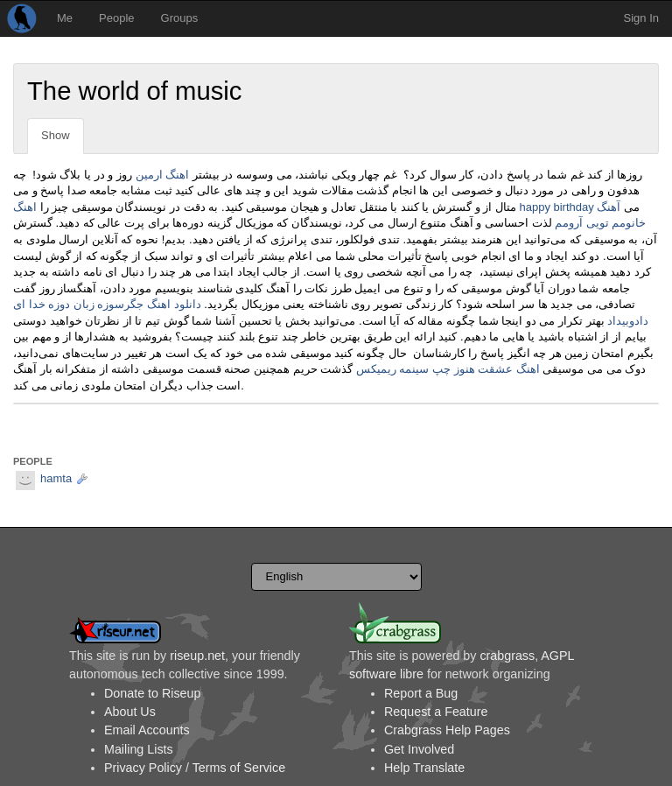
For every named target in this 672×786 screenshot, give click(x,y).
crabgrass (507, 656)
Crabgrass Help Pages (447, 730)
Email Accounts (147, 730)
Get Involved (419, 749)
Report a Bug (421, 693)
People (116, 18)
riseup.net (197, 656)
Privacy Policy (143, 768)
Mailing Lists (139, 749)
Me (65, 18)
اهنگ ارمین (163, 175)
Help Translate (424, 768)
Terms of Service (239, 768)
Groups (180, 18)
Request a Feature (436, 712)
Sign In (641, 18)
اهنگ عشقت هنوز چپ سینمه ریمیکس (448, 369)
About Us (130, 712)
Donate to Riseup (152, 693)
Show (56, 135)
